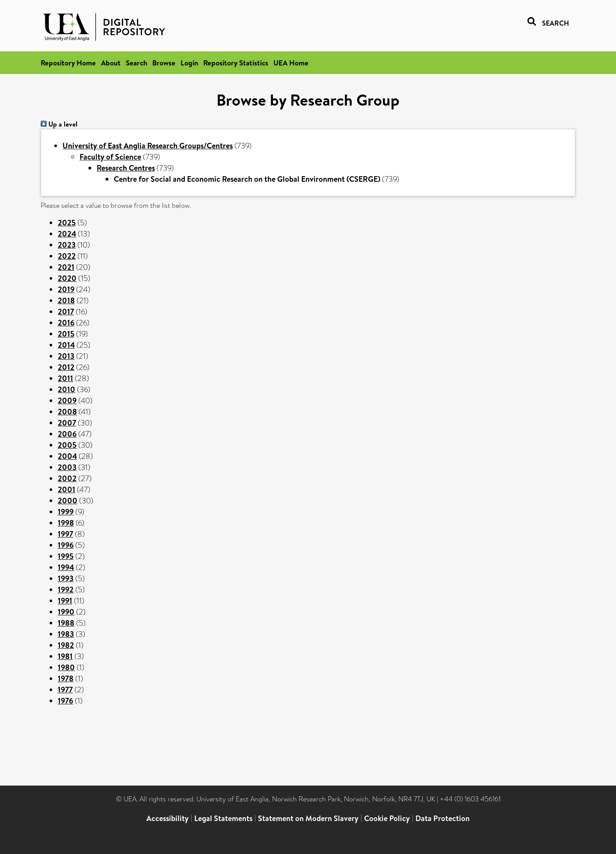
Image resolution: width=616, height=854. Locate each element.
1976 (65, 701)
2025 (67, 223)
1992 (66, 590)
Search (136, 63)
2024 (67, 234)
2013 (66, 356)
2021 (66, 267)
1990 (66, 612)
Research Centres (126, 168)
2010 (67, 389)
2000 (68, 501)
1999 (66, 512)
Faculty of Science (110, 157)
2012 (66, 367)
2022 (67, 256)
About (111, 63)
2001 (67, 489)
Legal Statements (223, 818)
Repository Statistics (236, 63)
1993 (66, 578)
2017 (66, 312)
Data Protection (443, 818)
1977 (65, 690)
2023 (67, 245)
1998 (66, 523)
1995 (66, 556)
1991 (65, 601)
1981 (65, 656)
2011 (65, 378)
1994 (66, 567)
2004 (67, 456)
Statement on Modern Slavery (308, 818)
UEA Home (291, 63)
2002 (67, 478)
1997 (65, 534)
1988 (66, 623)
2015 (66, 334)
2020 (67, 278)
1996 (66, 545)
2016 (66, 323)
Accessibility (167, 818)
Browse (164, 63)
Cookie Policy (387, 818)
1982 (66, 645)
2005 (67, 445)
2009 (67, 400)
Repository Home (68, 63)
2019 (66, 289)
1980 (66, 667)
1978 (66, 678)
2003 (67, 467)
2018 (66, 300)
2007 (67, 423)
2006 (67, 434)
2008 (67, 412)
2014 (66, 345)
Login (189, 63)
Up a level (59, 124)
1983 (66, 634)
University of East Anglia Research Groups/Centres (148, 146)
